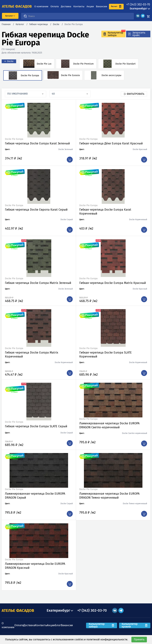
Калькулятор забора (102, 625)
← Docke (9, 61)
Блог (58, 625)
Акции (90, 6)
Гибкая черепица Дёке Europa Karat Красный (111, 143)
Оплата (55, 6)
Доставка (66, 6)
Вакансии (101, 6)
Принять (139, 639)
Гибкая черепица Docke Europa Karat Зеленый (37, 143)
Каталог (20, 24)
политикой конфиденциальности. (107, 639)
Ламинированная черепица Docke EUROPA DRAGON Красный (35, 566)
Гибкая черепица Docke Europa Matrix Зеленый (38, 283)
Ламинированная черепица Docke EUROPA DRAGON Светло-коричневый (109, 425)
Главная (6, 24)
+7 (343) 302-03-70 (138, 4)
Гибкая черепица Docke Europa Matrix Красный (113, 283)
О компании (41, 6)
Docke (56, 24)
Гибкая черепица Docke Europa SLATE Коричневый (106, 355)
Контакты (79, 6)
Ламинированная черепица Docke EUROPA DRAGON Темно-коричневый (109, 496)
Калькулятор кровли (135, 625)
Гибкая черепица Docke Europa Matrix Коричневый (32, 355)
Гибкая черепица (38, 24)
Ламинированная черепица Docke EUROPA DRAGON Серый (35, 496)
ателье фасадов (17, 6)
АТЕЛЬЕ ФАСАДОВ (18, 610)
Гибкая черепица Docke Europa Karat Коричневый (105, 212)
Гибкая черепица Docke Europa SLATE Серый (36, 426)
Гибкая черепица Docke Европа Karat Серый (36, 210)
